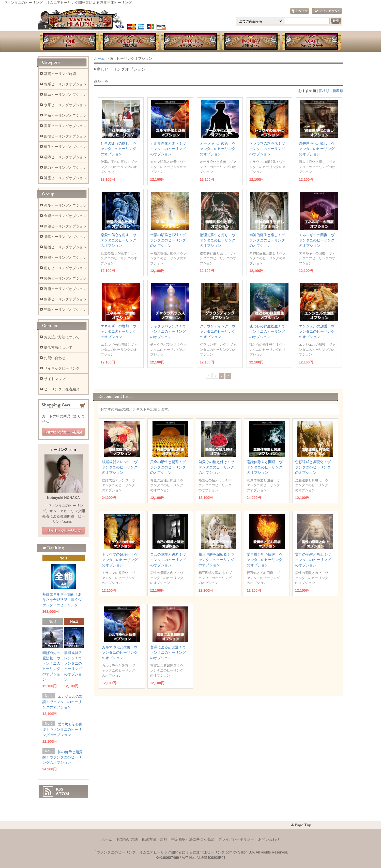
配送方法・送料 (155, 839)
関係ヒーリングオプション (65, 278)
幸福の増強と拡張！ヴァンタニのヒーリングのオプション (168, 240)
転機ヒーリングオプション (65, 257)
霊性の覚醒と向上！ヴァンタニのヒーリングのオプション (313, 560)
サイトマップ (55, 379)
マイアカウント (327, 11)
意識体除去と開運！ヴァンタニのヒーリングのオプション (265, 467)
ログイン (300, 11)
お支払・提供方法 (130, 42)
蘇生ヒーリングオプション (65, 147)
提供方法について (58, 347)
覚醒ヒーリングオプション (65, 237)
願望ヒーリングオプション (65, 226)
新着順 (338, 91)
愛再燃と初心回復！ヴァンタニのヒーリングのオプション (265, 560)
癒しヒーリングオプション (65, 268)
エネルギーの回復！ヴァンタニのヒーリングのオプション (317, 240)
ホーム (69, 42)
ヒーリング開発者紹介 (62, 389)
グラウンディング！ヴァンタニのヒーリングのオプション (218, 331)
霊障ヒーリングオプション (65, 157)
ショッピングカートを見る (64, 432)
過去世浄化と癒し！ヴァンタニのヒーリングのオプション (317, 149)
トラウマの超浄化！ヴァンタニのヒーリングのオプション (267, 149)
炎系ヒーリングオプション (65, 84)
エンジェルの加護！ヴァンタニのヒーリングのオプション (317, 331)
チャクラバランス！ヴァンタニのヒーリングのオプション (168, 331)
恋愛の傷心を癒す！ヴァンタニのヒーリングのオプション (118, 240)
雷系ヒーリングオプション (65, 126)
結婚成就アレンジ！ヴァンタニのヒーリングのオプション (120, 467)
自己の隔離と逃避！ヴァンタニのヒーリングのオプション (168, 560)
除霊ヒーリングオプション (65, 299)
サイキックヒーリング (62, 368)
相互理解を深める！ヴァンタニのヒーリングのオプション (216, 560)
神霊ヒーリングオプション (65, 178)
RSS (59, 789)
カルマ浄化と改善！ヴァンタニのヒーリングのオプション (168, 149)
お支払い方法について (62, 337)
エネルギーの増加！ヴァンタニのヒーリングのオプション (118, 331)
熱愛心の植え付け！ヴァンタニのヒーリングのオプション (216, 467)
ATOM (63, 794)
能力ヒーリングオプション (65, 167)
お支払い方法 (127, 839)
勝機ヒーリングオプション (65, 247)
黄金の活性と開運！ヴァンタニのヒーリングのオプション (168, 467)
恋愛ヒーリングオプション (65, 205)
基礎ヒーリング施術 (60, 74)
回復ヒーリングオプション (65, 136)
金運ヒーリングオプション (65, 216)
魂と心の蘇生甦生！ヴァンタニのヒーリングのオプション (267, 331)
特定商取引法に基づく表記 (193, 839)
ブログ (190, 42)
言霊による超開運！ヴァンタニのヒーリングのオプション (168, 652)
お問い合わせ (251, 42)
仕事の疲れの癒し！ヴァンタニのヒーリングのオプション (118, 149)
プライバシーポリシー (236, 839)
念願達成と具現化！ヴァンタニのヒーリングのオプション (313, 467)
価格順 (324, 91)
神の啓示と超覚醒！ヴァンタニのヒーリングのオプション (63, 757)
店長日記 (64, 531)
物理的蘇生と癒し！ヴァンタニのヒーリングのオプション (218, 240)
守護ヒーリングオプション (65, 310)
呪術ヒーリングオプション (65, 289)
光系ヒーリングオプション (65, 115)
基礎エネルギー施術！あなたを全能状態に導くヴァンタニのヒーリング (62, 600)
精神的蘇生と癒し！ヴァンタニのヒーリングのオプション (267, 240)
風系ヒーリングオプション (65, 95)
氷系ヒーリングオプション (65, 105)
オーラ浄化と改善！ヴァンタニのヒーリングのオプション (218, 149)
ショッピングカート (312, 42)
